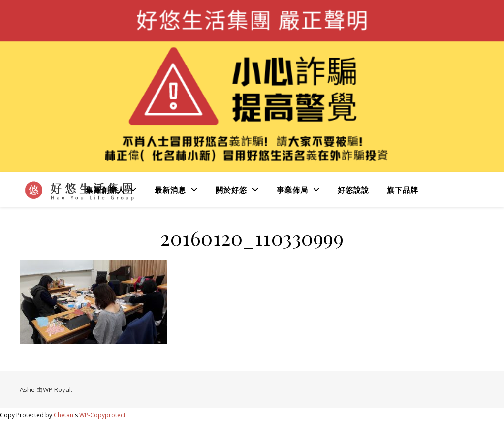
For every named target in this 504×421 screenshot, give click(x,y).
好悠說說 (353, 190)
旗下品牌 (403, 190)
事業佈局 (292, 190)
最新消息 (170, 190)
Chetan (63, 415)
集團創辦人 (105, 190)
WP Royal (57, 389)
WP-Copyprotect (102, 415)
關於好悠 (231, 190)
